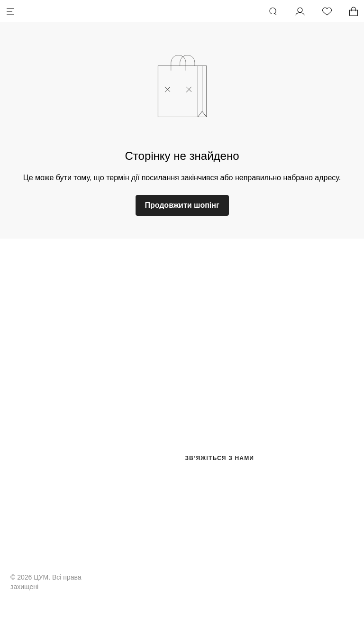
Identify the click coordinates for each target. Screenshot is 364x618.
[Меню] (10, 11)
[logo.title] (182, 288)
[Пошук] (273, 11)
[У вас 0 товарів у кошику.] (354, 11)
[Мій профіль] (300, 11)
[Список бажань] (327, 11)
